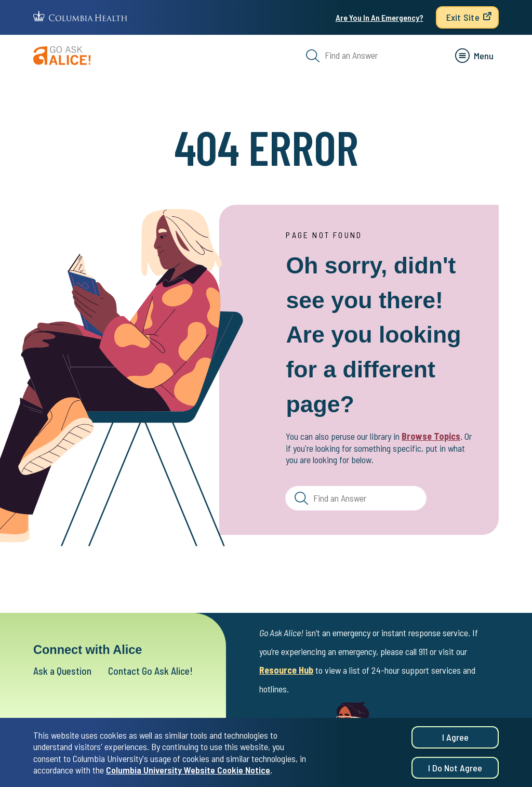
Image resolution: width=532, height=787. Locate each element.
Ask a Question (62, 671)
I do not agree (455, 771)
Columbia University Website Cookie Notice (188, 773)
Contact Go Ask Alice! (150, 671)
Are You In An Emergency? (380, 17)
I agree (455, 741)
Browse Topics (431, 436)
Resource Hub (286, 670)
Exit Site (463, 17)
